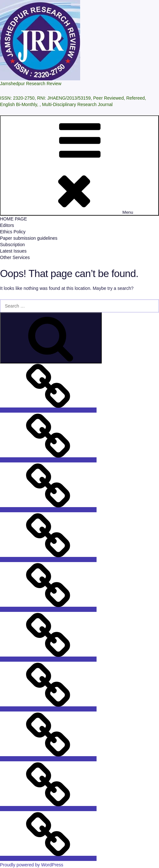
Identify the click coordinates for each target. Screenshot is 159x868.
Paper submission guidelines (29, 238)
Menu (79, 166)
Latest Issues (13, 251)
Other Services (15, 257)
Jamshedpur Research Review (31, 84)
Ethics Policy (13, 232)
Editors (7, 225)
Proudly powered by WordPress (32, 865)
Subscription (12, 245)
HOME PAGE (14, 219)
